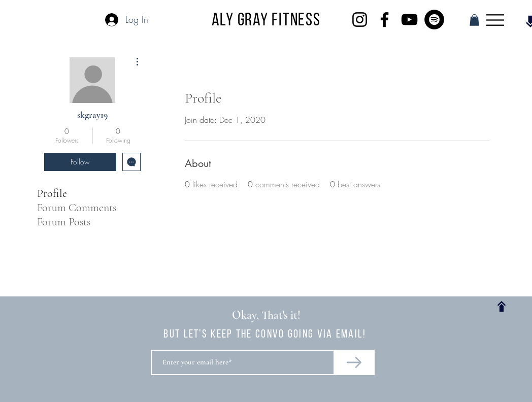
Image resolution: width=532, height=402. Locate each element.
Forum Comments (77, 208)
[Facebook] (385, 20)
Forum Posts (64, 222)
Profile (52, 193)
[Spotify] (434, 20)
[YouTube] (409, 20)
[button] (474, 20)
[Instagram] (360, 20)
